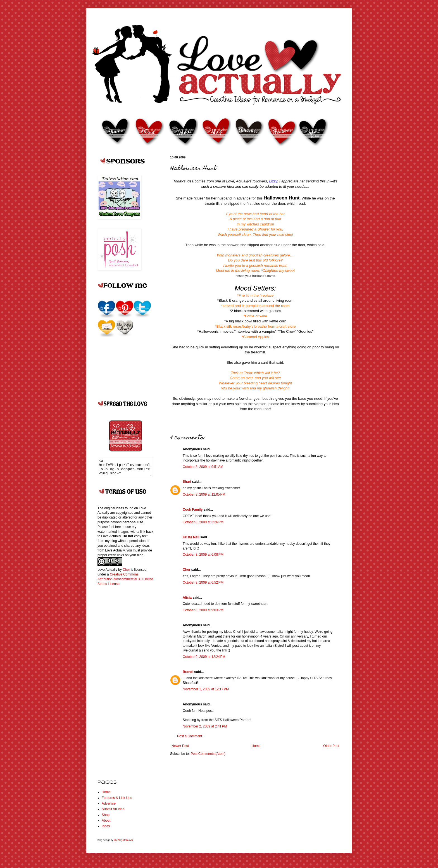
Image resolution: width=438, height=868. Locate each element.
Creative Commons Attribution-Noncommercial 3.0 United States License (125, 582)
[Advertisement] (120, 682)
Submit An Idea (113, 812)
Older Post (331, 746)
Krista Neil (191, 537)
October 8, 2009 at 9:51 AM (203, 467)
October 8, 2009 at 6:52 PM (203, 582)
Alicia (187, 598)
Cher (186, 570)
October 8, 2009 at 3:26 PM (203, 522)
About (106, 824)
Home (256, 746)
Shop (106, 818)
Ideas (106, 829)
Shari (187, 482)
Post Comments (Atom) (208, 754)
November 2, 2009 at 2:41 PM (205, 726)
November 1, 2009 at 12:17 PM (206, 689)
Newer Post (180, 746)
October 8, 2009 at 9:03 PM (203, 610)
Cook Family (193, 510)
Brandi (188, 672)
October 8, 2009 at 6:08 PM (203, 555)
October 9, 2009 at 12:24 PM (204, 657)
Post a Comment (190, 736)
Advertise (109, 807)
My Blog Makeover (123, 843)
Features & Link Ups (117, 801)
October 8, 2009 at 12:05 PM (204, 494)
